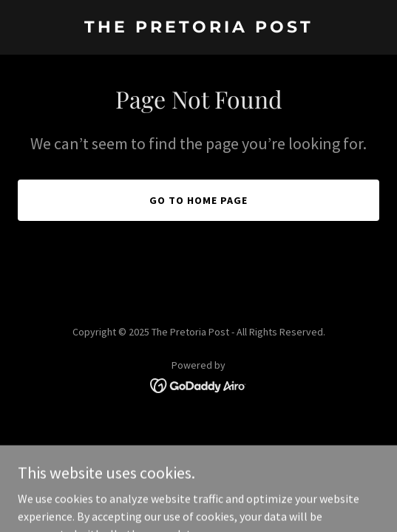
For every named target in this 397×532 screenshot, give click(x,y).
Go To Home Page (198, 200)
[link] (198, 28)
